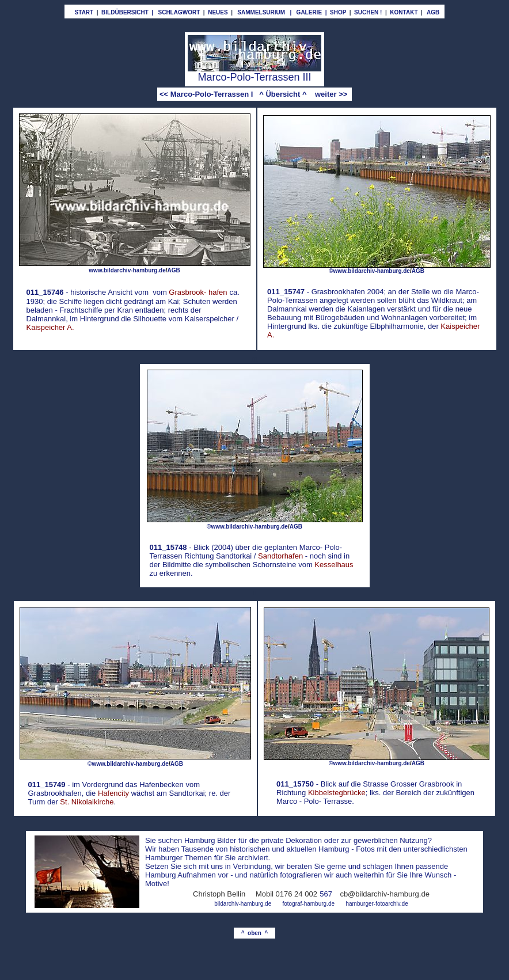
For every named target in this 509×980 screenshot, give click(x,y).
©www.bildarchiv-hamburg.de (369, 271)
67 (328, 894)
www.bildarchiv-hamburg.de (127, 270)
